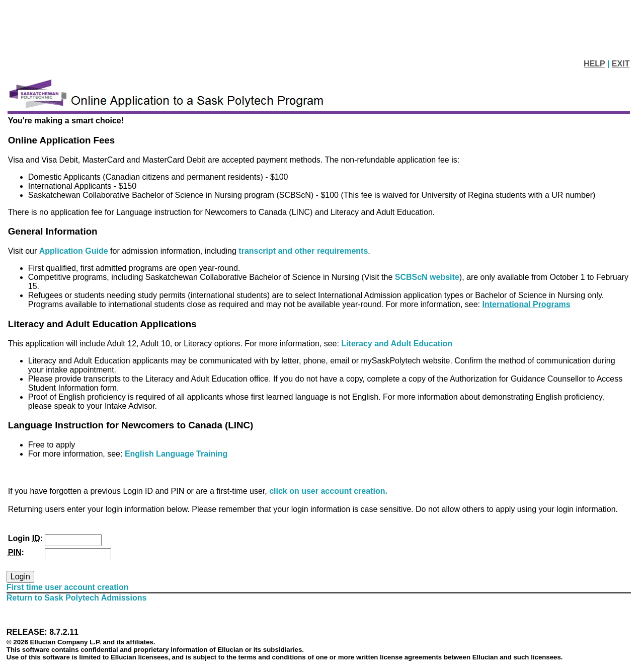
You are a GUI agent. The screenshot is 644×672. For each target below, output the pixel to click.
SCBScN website (427, 277)
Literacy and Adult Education (397, 344)
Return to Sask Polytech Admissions (77, 598)
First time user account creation (68, 587)
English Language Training (176, 454)
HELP (594, 64)
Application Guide (75, 251)
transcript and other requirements (303, 251)
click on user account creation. (328, 491)
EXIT (621, 64)
